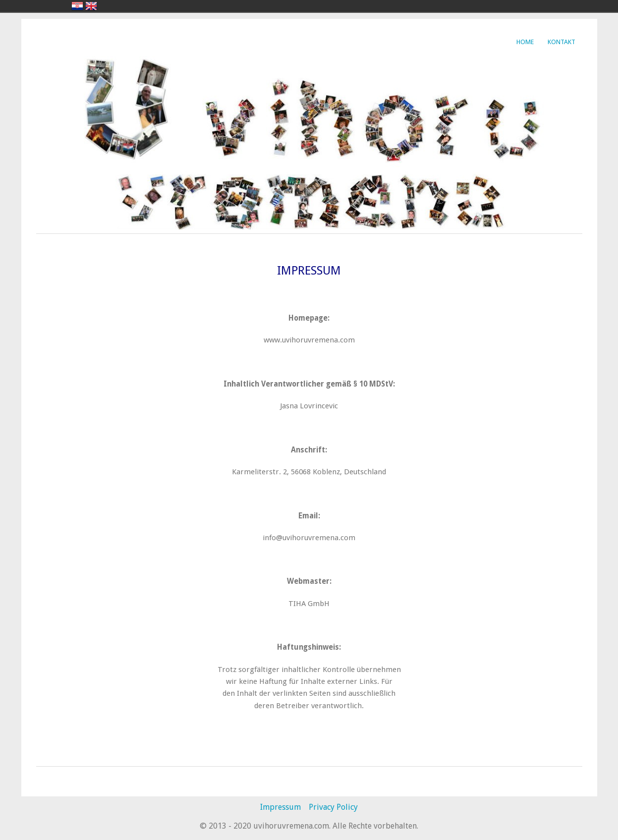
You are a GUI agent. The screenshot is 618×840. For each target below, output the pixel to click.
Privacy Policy (333, 807)
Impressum (281, 807)
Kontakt (562, 42)
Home (525, 42)
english (91, 6)
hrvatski (77, 6)
